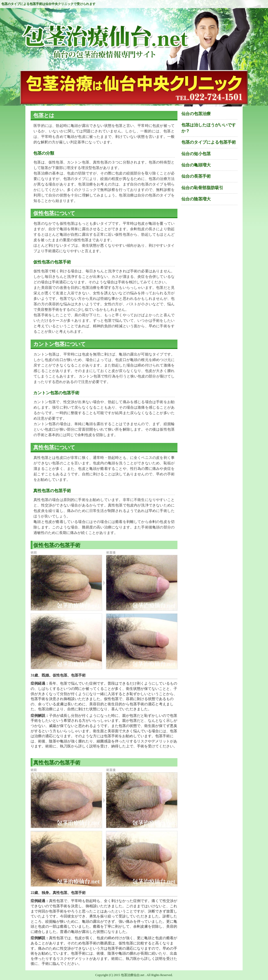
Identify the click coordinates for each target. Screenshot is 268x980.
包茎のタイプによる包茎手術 (209, 142)
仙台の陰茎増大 (196, 199)
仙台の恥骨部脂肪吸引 (202, 188)
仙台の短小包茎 (196, 154)
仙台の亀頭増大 (196, 165)
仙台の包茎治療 (196, 114)
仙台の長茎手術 (196, 176)
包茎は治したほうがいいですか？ (209, 128)
